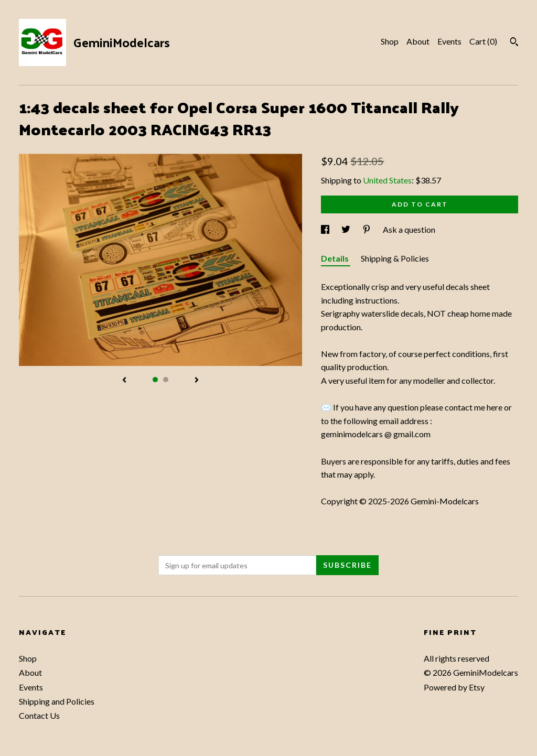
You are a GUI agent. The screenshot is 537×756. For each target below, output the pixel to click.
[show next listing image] (197, 381)
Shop (390, 41)
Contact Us (39, 715)
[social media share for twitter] (347, 229)
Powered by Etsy (454, 687)
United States (387, 180)
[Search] (514, 43)
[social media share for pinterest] (367, 229)
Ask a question (409, 229)
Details (336, 258)
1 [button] (155, 380)
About (418, 41)
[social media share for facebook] (326, 229)
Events (449, 41)
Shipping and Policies (57, 701)
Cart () (483, 41)
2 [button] (166, 380)
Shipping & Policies (395, 258)
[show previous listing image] (124, 381)
